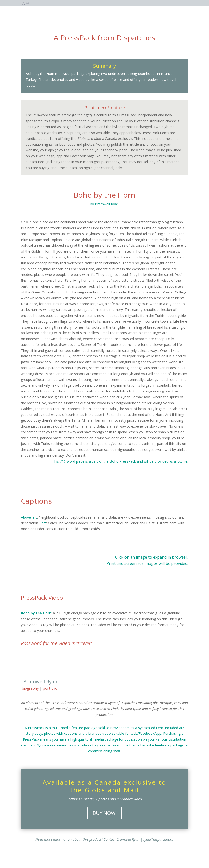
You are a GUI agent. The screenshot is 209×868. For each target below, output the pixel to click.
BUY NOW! (105, 813)
